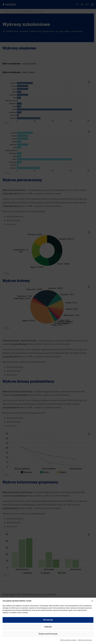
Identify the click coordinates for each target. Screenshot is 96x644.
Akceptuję (48, 620)
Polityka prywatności (85, 640)
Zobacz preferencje (48, 634)
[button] (92, 601)
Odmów (48, 627)
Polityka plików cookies (68, 640)
